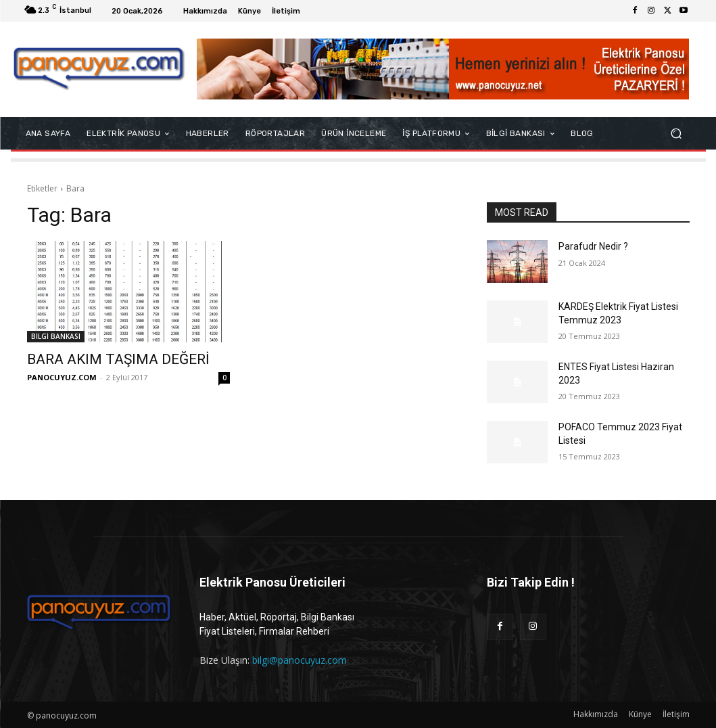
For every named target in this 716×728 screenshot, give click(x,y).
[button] (676, 134)
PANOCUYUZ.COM (62, 377)
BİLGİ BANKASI (56, 336)
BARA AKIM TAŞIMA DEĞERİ (118, 359)
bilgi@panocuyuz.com (300, 660)
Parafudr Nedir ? (593, 246)
